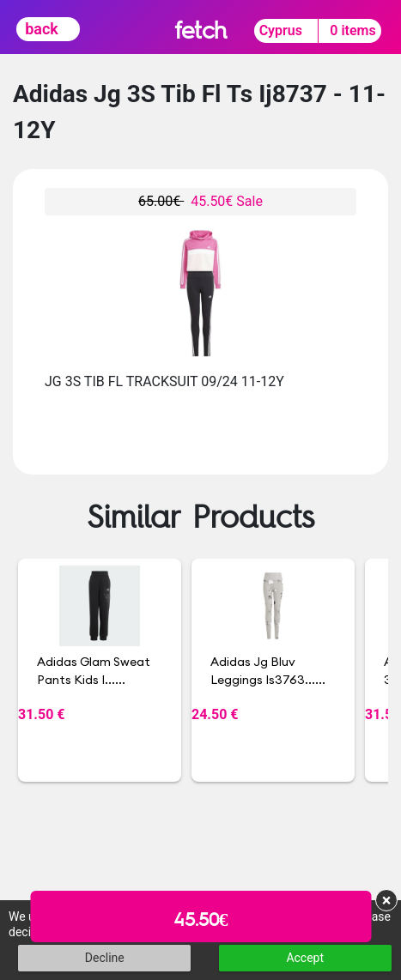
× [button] (387, 900)
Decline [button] (105, 958)
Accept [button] (305, 958)
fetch (200, 30)
